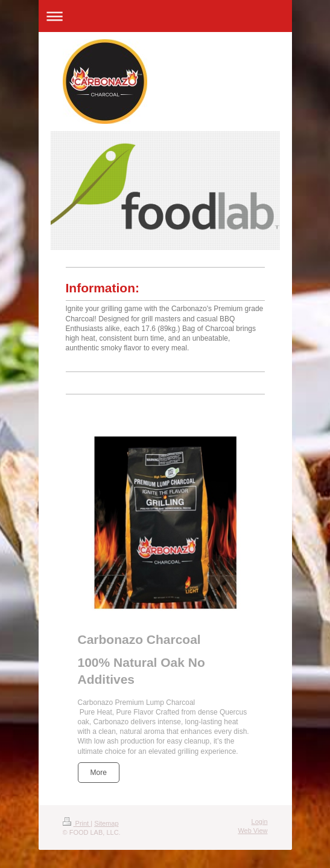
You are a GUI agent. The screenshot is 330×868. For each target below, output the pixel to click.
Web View (252, 831)
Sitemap (106, 823)
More (99, 773)
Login (260, 821)
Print (77, 823)
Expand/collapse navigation (165, 16)
